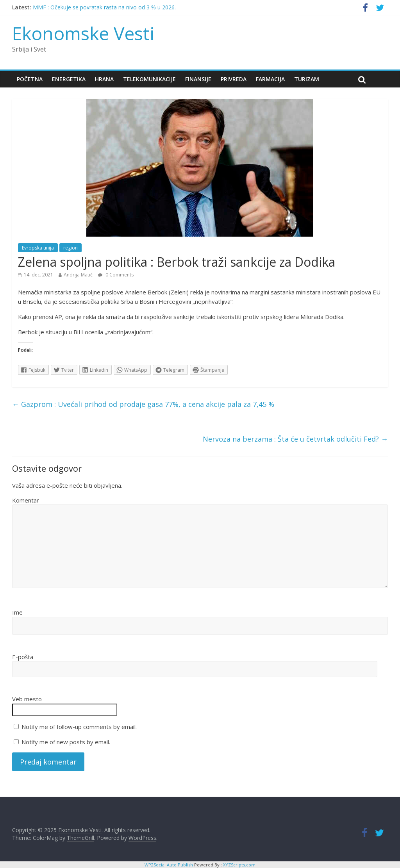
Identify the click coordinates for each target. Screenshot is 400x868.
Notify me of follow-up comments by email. (79, 727)
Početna (30, 79)
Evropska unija (38, 248)
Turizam (307, 79)
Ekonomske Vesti (83, 33)
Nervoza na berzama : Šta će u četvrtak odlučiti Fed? (295, 439)
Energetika (69, 79)
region (71, 248)
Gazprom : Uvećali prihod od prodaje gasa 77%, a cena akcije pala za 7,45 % (143, 404)
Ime (17, 612)
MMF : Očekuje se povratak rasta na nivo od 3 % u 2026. (104, 7)
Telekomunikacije (149, 79)
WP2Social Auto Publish (169, 865)
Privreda (234, 79)
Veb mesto (27, 699)
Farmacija (270, 79)
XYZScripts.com (239, 865)
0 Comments (116, 275)
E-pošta (23, 657)
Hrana (104, 79)
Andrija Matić (78, 275)
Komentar (26, 500)
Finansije (198, 79)
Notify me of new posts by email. (66, 742)
